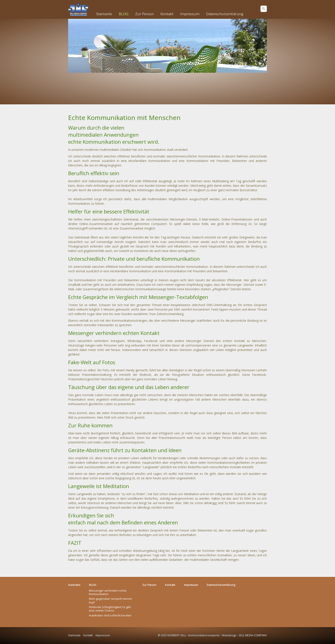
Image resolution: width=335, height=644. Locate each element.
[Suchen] (264, 9)
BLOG (124, 14)
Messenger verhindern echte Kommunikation (108, 592)
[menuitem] (104, 14)
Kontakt (167, 14)
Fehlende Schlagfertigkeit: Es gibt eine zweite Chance (110, 609)
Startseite (104, 14)
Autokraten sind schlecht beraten (110, 615)
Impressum (190, 14)
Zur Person (144, 14)
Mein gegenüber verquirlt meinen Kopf (110, 600)
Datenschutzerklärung (225, 14)
